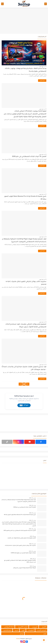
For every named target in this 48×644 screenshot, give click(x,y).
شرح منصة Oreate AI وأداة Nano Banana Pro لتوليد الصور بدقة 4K (20, 515)
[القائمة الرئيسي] (46, 4)
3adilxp (18, 639)
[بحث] (2, 4)
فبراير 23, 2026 (33, 513)
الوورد (23, 630)
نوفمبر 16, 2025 (32, 529)
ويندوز (21, 634)
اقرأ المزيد (42, 81)
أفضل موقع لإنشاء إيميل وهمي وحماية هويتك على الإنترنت (22, 538)
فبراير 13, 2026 (33, 544)
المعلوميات (31, 630)
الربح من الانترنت (42, 630)
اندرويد (16, 630)
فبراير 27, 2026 (33, 520)
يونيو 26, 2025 (33, 536)
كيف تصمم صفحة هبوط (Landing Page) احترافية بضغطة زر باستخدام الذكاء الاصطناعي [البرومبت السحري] (19, 501)
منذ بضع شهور (42, 66)
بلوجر (45, 634)
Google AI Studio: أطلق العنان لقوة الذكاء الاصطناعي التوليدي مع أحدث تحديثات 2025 (20, 561)
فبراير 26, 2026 (33, 505)
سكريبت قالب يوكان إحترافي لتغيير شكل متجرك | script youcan (20, 546)
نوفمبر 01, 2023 (32, 551)
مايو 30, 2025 (33, 559)
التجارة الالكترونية (23, 627)
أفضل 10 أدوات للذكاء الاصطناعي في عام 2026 (29, 157)
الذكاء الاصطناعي (9, 627)
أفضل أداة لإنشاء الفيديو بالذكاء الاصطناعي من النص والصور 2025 (20, 531)
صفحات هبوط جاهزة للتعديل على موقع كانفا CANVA (23, 553)
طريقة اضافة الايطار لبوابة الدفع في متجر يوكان (24, 568)
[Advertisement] (24, 21)
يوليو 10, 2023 (33, 566)
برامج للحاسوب (7, 630)
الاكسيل (44, 627)
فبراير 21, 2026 (33, 498)
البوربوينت (35, 627)
